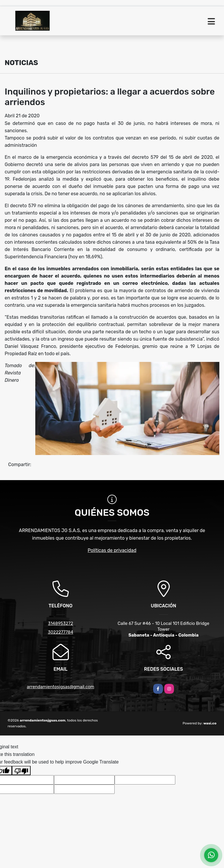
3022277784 (61, 632)
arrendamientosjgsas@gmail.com (61, 687)
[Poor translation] (21, 771)
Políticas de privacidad (112, 550)
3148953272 (60, 623)
